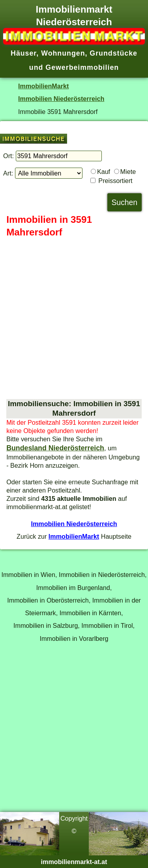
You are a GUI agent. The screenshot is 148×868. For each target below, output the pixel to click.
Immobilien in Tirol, (108, 625)
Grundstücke (113, 53)
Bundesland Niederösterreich (55, 448)
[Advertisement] (74, 319)
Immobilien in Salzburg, (47, 625)
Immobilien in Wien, (29, 575)
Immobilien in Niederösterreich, (103, 575)
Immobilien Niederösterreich (61, 99)
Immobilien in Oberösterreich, (49, 600)
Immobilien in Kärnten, (91, 613)
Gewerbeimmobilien (82, 67)
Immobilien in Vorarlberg (74, 638)
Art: (8, 173)
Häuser (23, 53)
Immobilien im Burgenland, (74, 588)
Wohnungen (63, 53)
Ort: (8, 156)
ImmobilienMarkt (43, 86)
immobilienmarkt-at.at (74, 862)
